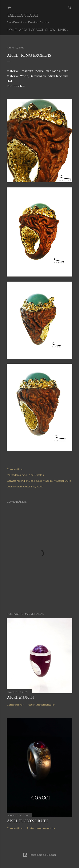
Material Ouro (62, 481)
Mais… (63, 30)
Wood (40, 486)
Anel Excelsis (36, 475)
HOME (12, 30)
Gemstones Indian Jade (21, 481)
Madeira (48, 481)
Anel (25, 475)
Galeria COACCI (23, 15)
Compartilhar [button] (15, 469)
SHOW (50, 30)
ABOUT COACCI (31, 30)
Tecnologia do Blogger (39, 855)
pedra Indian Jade (17, 486)
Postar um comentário (41, 705)
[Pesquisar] (70, 7)
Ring (32, 486)
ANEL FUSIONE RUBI (27, 821)
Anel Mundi (20, 697)
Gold (39, 481)
